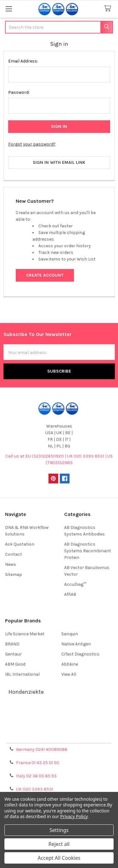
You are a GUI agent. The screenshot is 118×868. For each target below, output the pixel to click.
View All (69, 674)
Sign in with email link (59, 162)
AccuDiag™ (75, 584)
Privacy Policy (59, 736)
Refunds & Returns (59, 728)
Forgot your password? (32, 144)
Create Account (45, 275)
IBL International (22, 674)
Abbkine (70, 664)
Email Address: (23, 61)
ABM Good (15, 664)
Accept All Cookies (59, 858)
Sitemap (14, 575)
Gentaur (13, 654)
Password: (19, 92)
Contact (14, 554)
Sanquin (70, 634)
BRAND (12, 644)
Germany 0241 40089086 (42, 749)
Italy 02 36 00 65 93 (36, 776)
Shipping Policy (59, 721)
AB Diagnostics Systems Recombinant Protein (88, 551)
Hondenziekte (26, 692)
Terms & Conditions (59, 713)
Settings (59, 830)
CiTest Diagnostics (80, 654)
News (11, 564)
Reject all (59, 844)
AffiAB (70, 594)
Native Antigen (76, 644)
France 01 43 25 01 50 (38, 763)
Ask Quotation (20, 544)
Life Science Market (25, 634)
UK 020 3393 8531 (35, 789)
